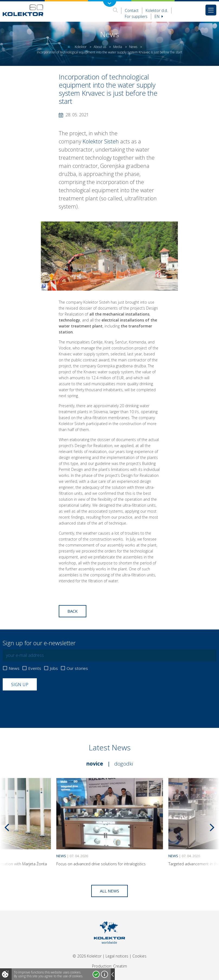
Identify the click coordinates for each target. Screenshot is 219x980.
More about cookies (104, 974)
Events (35, 668)
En (159, 16)
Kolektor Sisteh (101, 141)
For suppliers (136, 16)
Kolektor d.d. (157, 10)
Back (73, 611)
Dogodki (124, 764)
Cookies (139, 956)
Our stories (77, 668)
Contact (132, 10)
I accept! (96, 974)
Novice (95, 764)
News (133, 47)
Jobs (54, 668)
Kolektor (81, 47)
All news (110, 891)
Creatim (120, 966)
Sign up (20, 685)
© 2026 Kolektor (87, 956)
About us (100, 47)
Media (118, 47)
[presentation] (44, 704)
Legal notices (117, 956)
